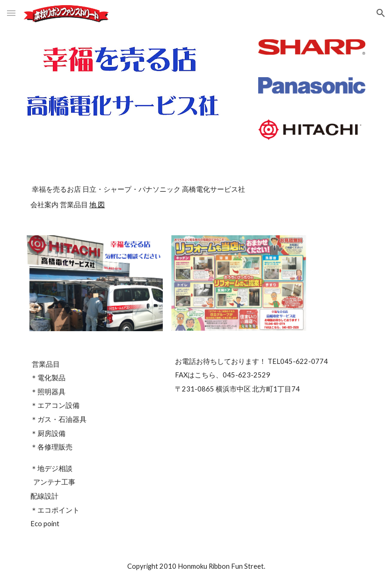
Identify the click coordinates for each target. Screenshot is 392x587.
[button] (11, 13)
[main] (196, 196)
